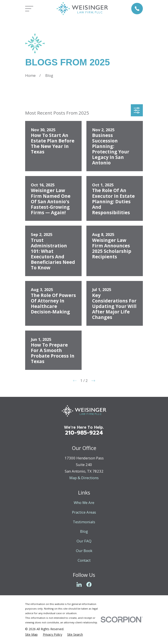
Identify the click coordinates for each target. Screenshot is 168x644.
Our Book (84, 551)
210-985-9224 (84, 433)
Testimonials (84, 522)
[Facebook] (89, 584)
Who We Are (84, 503)
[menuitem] (31, 634)
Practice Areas (84, 512)
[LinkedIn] (79, 584)
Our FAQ (84, 541)
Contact (84, 560)
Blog (84, 531)
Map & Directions (84, 478)
